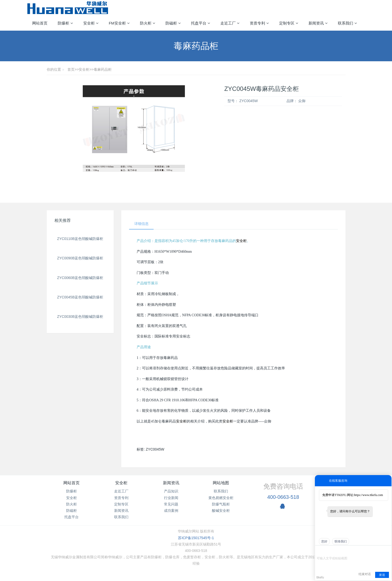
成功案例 (171, 511)
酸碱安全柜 (221, 511)
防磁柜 (72, 511)
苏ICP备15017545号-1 (196, 538)
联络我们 (341, 541)
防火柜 (72, 504)
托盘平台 (72, 517)
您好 (324, 541)
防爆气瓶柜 (221, 504)
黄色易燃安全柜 (221, 498)
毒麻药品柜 (103, 69)
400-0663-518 (283, 497)
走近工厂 (121, 491)
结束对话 (365, 574)
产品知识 (171, 491)
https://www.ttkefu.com (368, 495)
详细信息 (141, 224)
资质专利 (121, 498)
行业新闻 (171, 498)
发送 (382, 575)
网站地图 (221, 483)
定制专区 (121, 504)
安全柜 (84, 69)
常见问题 (171, 504)
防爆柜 (72, 491)
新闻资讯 (121, 511)
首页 (71, 69)
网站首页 (40, 23)
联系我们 (121, 517)
